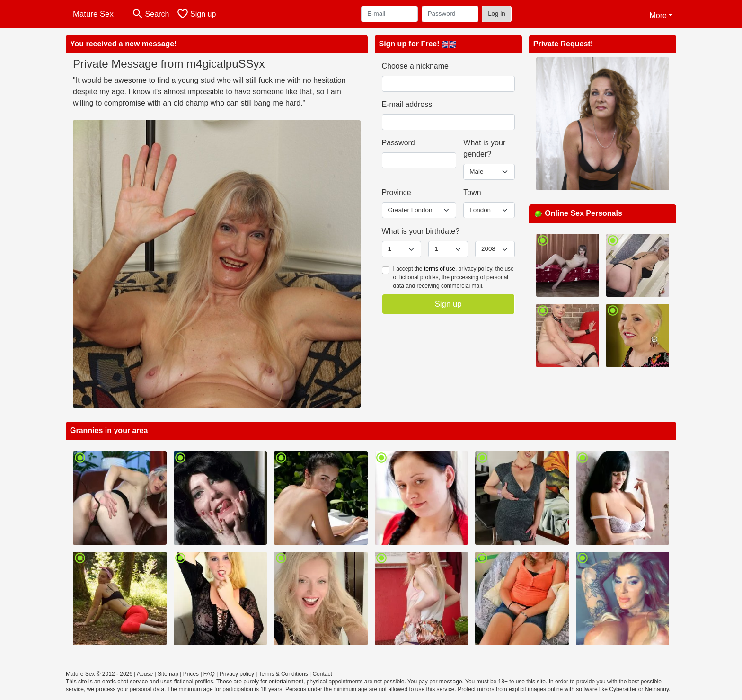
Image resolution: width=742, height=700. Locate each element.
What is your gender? (484, 148)
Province (397, 192)
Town (472, 192)
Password (398, 143)
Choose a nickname (415, 66)
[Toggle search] (150, 14)
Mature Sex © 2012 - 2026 (99, 674)
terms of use (440, 269)
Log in (497, 13)
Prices (191, 674)
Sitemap (168, 674)
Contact (322, 674)
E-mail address (407, 104)
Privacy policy (237, 674)
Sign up (448, 304)
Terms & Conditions (283, 674)
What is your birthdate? (421, 231)
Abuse (145, 674)
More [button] (658, 15)
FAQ (209, 674)
